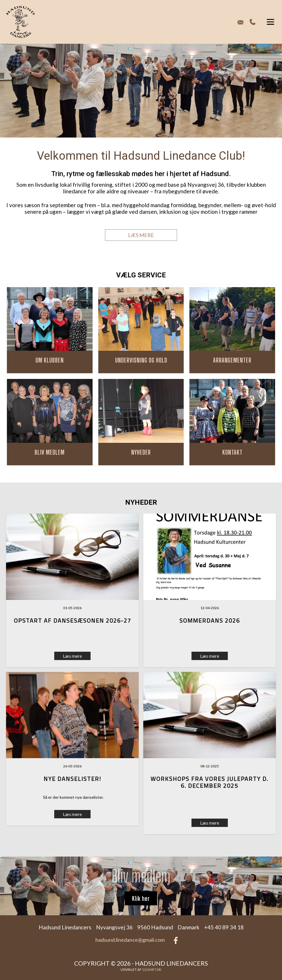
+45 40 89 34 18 (253, 22)
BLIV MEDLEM (50, 452)
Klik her (141, 898)
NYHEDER (141, 452)
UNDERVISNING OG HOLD (141, 360)
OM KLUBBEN (50, 360)
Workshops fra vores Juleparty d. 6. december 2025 (209, 782)
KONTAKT (232, 452)
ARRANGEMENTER (232, 360)
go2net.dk (152, 969)
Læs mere (210, 656)
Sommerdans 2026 (210, 620)
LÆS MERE (141, 235)
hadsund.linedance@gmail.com (130, 940)
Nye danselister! (72, 779)
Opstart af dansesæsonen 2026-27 (73, 620)
